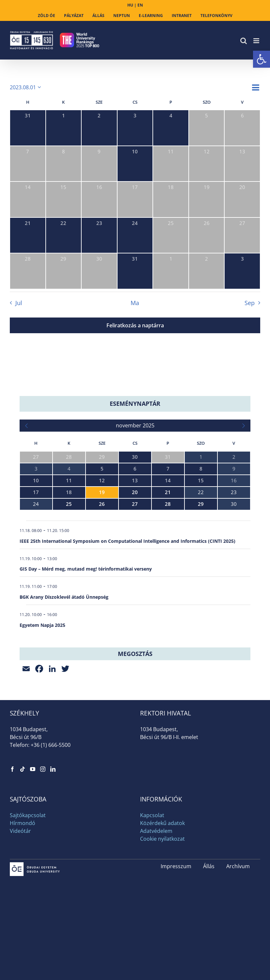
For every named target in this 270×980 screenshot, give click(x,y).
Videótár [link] (20, 831)
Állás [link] (209, 866)
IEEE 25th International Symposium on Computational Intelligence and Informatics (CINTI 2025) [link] (127, 541)
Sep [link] (250, 303)
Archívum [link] (238, 866)
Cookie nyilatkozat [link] (162, 839)
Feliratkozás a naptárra (135, 325)
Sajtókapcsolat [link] (28, 815)
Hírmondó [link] (23, 823)
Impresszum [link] (176, 866)
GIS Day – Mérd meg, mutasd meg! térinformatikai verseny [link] (86, 569)
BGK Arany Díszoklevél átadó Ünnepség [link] (64, 597)
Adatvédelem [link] (156, 831)
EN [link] (140, 5)
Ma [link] (135, 303)
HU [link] (130, 5)
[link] (262, 59)
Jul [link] (19, 303)
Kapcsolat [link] (152, 815)
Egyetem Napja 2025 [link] (42, 625)
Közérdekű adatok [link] (162, 823)
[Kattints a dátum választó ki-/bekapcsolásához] (26, 87)
